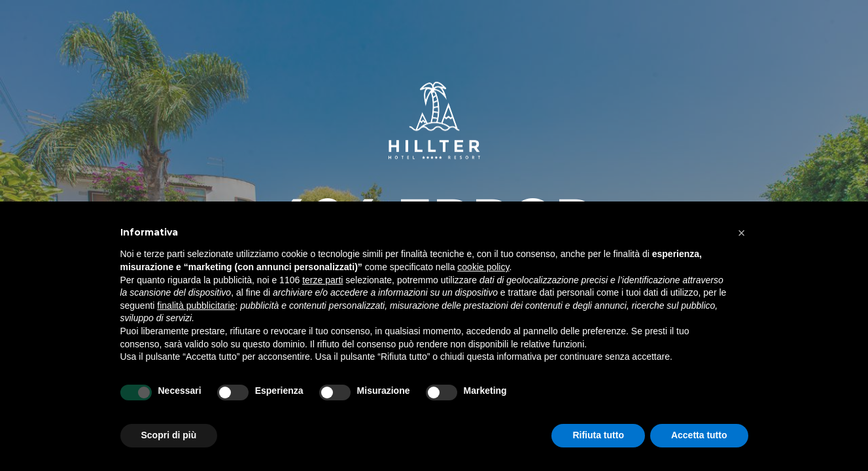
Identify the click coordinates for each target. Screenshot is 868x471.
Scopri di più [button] (169, 435)
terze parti (322, 280)
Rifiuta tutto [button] (598, 435)
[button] (742, 233)
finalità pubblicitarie (196, 305)
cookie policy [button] (483, 267)
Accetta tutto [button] (699, 435)
